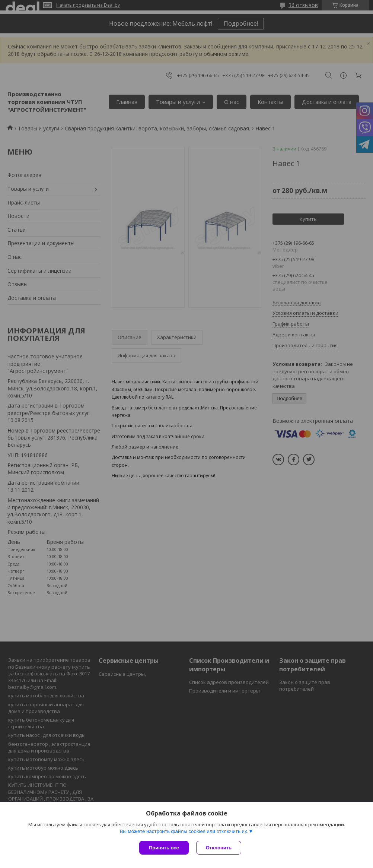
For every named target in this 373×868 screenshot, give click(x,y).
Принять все (164, 848)
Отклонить (219, 848)
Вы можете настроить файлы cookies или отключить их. (184, 831)
